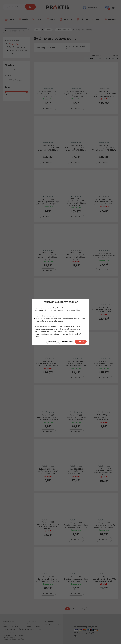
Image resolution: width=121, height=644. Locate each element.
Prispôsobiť (52, 342)
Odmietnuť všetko (66, 342)
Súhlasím (81, 342)
